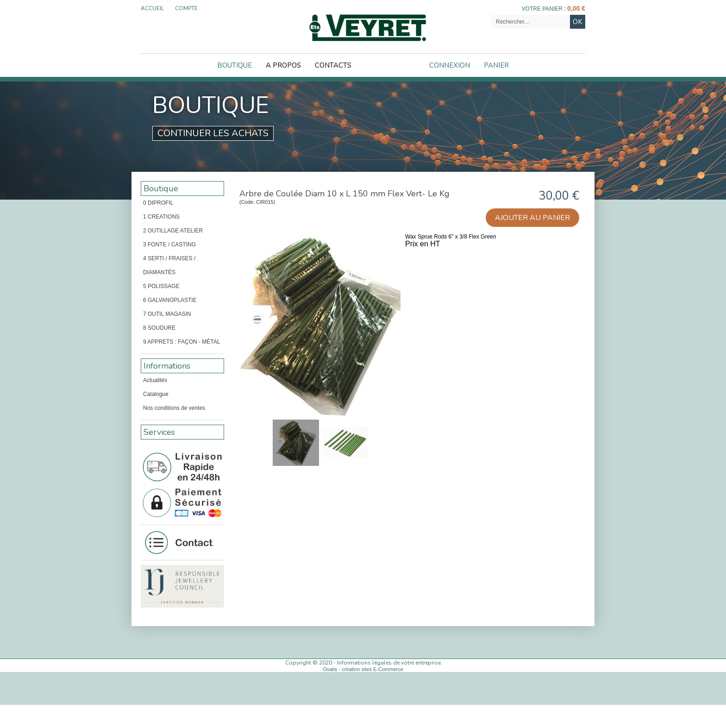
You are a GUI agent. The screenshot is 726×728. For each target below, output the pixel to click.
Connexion (450, 65)
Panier (496, 65)
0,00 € (576, 8)
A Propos (283, 65)
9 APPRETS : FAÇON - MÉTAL (181, 342)
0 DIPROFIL (158, 203)
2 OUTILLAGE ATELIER (173, 231)
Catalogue (156, 394)
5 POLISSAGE (161, 286)
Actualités (155, 380)
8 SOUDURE (159, 328)
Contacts (333, 65)
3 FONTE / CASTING (169, 245)
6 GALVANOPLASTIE (170, 300)
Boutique (235, 65)
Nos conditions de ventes (174, 408)
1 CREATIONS (161, 217)
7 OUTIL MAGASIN (167, 314)
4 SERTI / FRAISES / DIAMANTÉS (169, 265)
